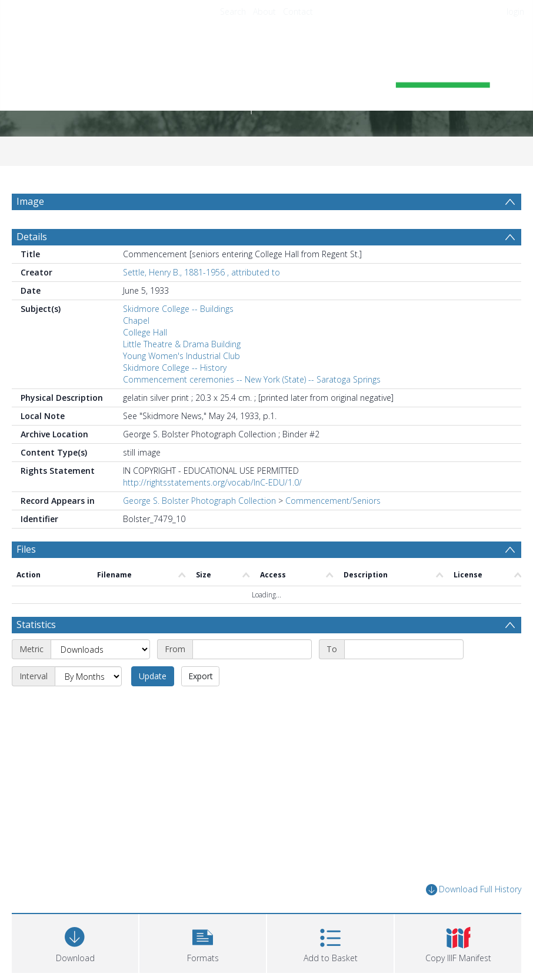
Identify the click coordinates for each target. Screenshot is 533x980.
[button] (203, 906)
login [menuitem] (515, 11)
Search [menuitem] (233, 11)
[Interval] (88, 640)
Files (26, 555)
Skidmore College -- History (175, 373)
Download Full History (474, 853)
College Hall (145, 338)
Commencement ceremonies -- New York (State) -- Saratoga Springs (252, 385)
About (264, 11)
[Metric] (100, 613)
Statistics (36, 588)
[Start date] (252, 613)
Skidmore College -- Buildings (178, 315)
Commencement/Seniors (333, 506)
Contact (298, 11)
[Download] (75, 906)
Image (30, 201)
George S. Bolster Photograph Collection (199, 506)
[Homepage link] (266, 74)
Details (32, 242)
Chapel (136, 326)
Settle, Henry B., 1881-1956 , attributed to (201, 278)
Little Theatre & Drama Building (182, 350)
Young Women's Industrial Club (181, 362)
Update (153, 640)
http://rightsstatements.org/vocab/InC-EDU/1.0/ (212, 488)
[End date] (404, 613)
